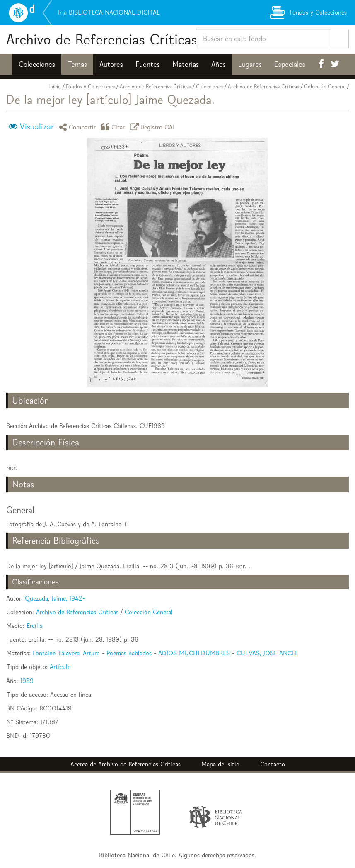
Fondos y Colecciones (90, 86)
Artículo (60, 667)
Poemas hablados (129, 653)
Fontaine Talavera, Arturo (66, 653)
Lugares (250, 64)
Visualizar (37, 126)
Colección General (325, 86)
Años (219, 64)
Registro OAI (154, 127)
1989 (27, 681)
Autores (111, 64)
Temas (77, 64)
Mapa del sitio (220, 764)
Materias (186, 64)
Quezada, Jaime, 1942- (55, 598)
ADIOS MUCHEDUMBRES (194, 653)
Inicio (55, 86)
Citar (114, 127)
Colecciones (37, 64)
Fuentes (148, 64)
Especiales (290, 64)
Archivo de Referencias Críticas (102, 39)
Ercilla (35, 626)
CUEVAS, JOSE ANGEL (267, 653)
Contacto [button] (273, 764)
